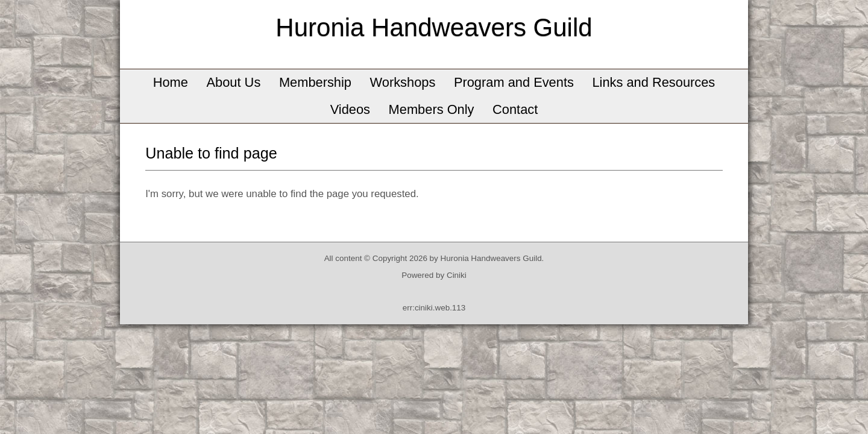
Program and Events (514, 82)
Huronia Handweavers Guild (434, 27)
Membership (315, 82)
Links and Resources (653, 82)
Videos (350, 109)
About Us (234, 82)
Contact (515, 109)
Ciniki (457, 275)
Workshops (403, 82)
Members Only (432, 109)
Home (171, 82)
